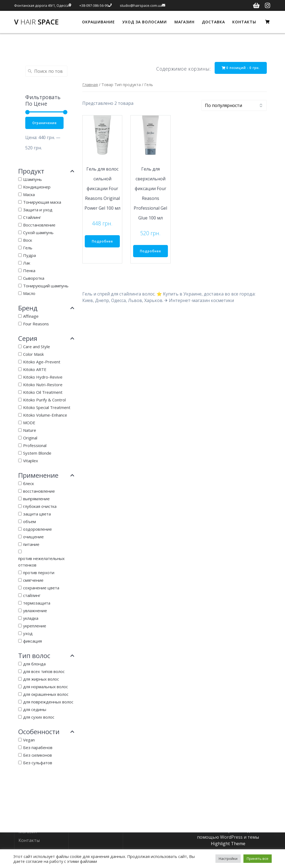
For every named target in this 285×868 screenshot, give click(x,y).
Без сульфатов (38, 763)
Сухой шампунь (38, 233)
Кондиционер (37, 187)
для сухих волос (39, 717)
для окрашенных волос (46, 694)
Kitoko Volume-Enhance (45, 415)
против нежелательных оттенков (41, 562)
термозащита (37, 603)
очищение (33, 537)
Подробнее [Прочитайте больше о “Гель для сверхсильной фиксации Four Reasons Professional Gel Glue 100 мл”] (151, 251)
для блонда (34, 664)
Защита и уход (38, 210)
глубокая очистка (40, 507)
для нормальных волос (46, 687)
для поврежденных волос (48, 702)
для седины (35, 710)
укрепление (35, 626)
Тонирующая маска (42, 202)
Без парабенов (38, 748)
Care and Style (37, 347)
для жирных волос (41, 679)
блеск (29, 484)
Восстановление (39, 225)
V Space (36, 22)
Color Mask (33, 354)
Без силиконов (37, 755)
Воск (28, 240)
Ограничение (45, 123)
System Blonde (37, 453)
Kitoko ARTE (35, 370)
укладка (31, 618)
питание (31, 545)
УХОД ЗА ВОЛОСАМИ (145, 22)
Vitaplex (31, 461)
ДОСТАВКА (213, 22)
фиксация (32, 641)
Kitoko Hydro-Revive (43, 377)
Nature (30, 430)
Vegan (29, 740)
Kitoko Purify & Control (44, 400)
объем (29, 522)
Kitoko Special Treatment (47, 408)
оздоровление (37, 529)
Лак (27, 263)
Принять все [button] (258, 858)
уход (28, 634)
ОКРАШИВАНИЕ (98, 22)
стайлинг (32, 596)
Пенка (29, 271)
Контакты (29, 840)
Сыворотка (34, 278)
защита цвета (37, 514)
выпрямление (36, 499)
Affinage (31, 316)
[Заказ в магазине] (234, 106)
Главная (90, 85)
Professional (35, 446)
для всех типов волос (44, 672)
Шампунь (32, 180)
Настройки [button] (228, 858)
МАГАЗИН (184, 22)
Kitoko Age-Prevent (42, 362)
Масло (29, 294)
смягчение (33, 580)
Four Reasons (36, 324)
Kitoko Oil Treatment (43, 392)
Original (30, 438)
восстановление (39, 491)
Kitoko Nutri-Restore (43, 385)
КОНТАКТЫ (244, 22)
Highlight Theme (228, 843)
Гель (28, 248)
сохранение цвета (41, 588)
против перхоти (39, 573)
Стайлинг (32, 218)
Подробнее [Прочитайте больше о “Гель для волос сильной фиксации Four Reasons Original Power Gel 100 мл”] (102, 242)
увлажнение (35, 611)
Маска (29, 195)
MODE (29, 423)
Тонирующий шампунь (46, 286)
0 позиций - (240, 68)
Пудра (29, 256)
